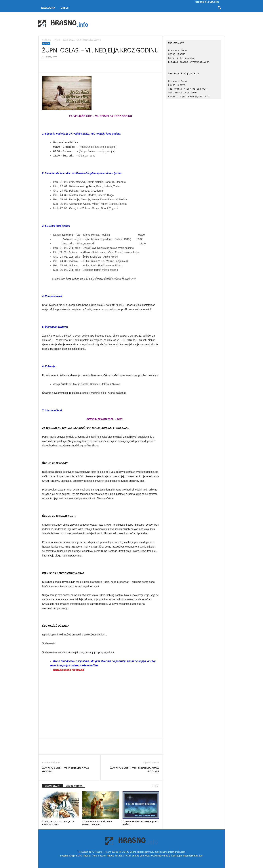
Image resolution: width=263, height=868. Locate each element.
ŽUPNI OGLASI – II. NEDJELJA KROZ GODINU (58, 823)
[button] (219, 8)
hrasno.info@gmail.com (195, 62)
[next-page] (157, 786)
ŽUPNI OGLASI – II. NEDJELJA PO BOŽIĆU (141, 823)
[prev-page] (153, 786)
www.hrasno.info (187, 93)
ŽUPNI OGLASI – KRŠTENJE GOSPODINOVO (97, 823)
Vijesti (65, 8)
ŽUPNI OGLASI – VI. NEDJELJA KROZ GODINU (66, 769)
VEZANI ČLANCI (53, 786)
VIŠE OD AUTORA (74, 786)
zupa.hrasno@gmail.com (195, 97)
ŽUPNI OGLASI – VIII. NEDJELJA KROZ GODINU (135, 769)
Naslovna (48, 8)
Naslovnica (47, 40)
